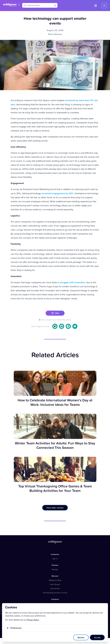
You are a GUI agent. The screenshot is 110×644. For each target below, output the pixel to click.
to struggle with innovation (71, 282)
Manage (55, 569)
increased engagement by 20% (57, 193)
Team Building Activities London (55, 593)
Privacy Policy (33, 620)
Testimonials (55, 588)
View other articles (55, 508)
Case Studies (55, 584)
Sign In (55, 559)
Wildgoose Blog (55, 580)
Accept (97, 637)
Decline (81, 637)
